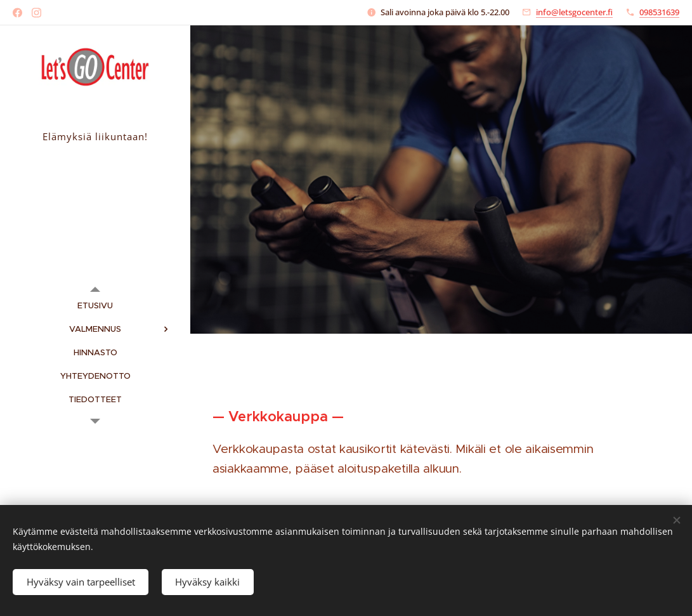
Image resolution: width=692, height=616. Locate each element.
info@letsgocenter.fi (574, 12)
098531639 (659, 12)
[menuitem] (95, 305)
